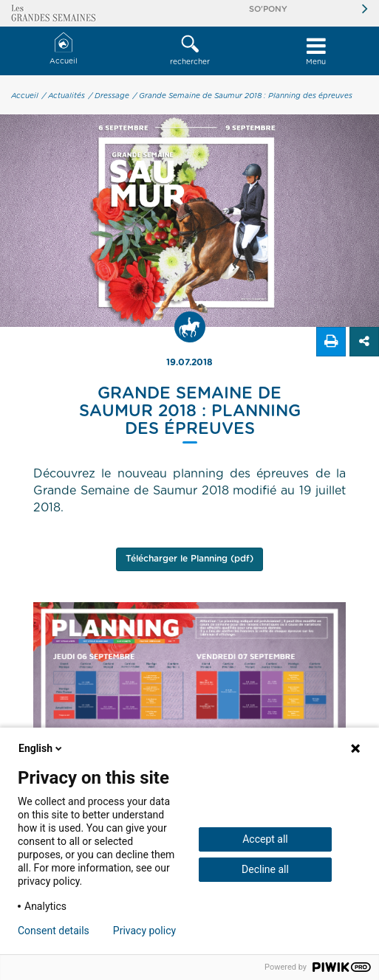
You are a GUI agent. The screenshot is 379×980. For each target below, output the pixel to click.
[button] (189, 51)
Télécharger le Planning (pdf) (189, 559)
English (41, 748)
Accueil (64, 49)
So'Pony (268, 9)
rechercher (189, 50)
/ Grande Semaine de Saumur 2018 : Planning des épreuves (243, 96)
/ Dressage (109, 96)
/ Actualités (64, 96)
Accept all (265, 839)
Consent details (54, 931)
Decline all (265, 869)
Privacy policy (144, 931)
